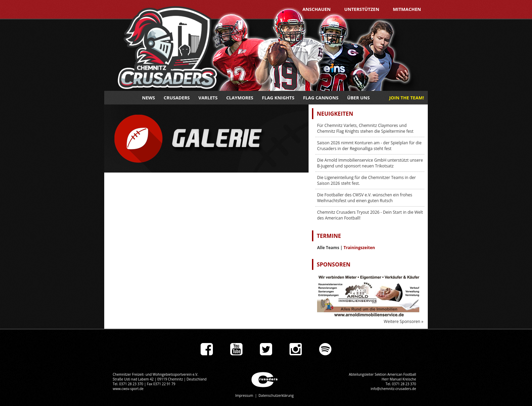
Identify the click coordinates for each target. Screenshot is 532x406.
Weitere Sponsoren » (404, 321)
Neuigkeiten (335, 114)
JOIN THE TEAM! (407, 98)
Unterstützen (362, 9)
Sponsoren (334, 264)
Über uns (358, 98)
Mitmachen (407, 9)
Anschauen (317, 9)
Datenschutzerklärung (276, 395)
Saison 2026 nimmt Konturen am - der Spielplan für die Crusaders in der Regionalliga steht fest (369, 146)
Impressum (244, 395)
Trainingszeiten (359, 248)
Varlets (208, 98)
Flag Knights (278, 98)
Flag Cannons (321, 98)
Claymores (240, 98)
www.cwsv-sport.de (128, 389)
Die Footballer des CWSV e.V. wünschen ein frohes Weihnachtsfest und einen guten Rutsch (365, 198)
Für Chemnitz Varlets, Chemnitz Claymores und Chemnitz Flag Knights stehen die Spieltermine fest (365, 128)
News (148, 98)
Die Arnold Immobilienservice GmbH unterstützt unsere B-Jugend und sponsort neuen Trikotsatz (370, 163)
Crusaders (177, 98)
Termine (329, 236)
